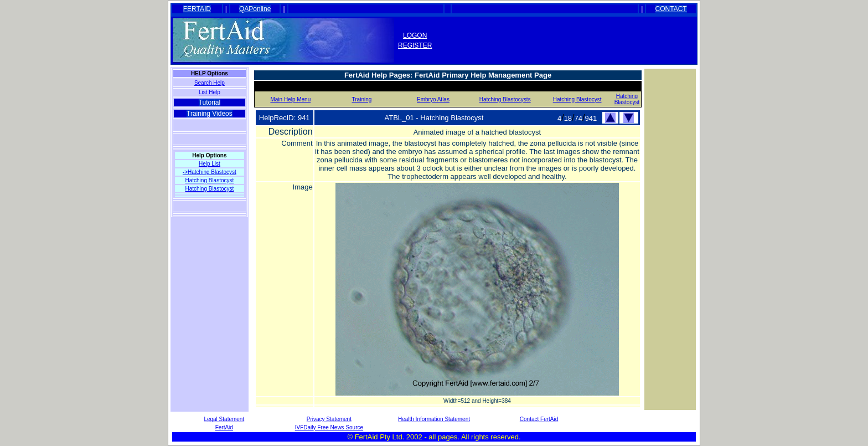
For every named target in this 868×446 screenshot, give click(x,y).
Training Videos (210, 114)
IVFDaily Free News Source (329, 427)
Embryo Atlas (433, 99)
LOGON (415, 35)
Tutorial (210, 102)
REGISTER (415, 45)
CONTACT (671, 9)
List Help (210, 92)
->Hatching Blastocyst (210, 172)
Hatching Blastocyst (209, 180)
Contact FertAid (539, 419)
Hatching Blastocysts (505, 99)
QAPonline (255, 9)
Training (362, 99)
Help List (210, 164)
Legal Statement (224, 419)
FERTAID (197, 9)
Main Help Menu (290, 99)
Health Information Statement (434, 419)
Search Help (210, 83)
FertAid (224, 427)
